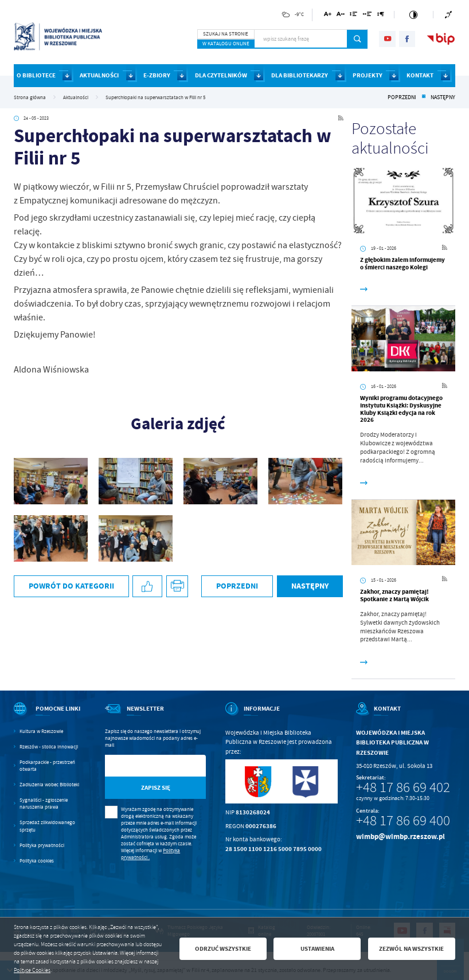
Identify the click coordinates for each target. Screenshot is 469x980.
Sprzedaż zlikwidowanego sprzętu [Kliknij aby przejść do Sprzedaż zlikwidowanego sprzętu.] (47, 826)
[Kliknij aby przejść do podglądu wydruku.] (177, 587)
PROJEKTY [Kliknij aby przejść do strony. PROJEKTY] (368, 75)
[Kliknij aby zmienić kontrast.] (414, 15)
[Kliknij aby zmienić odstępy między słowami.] (368, 16)
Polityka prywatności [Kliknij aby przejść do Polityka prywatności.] (42, 845)
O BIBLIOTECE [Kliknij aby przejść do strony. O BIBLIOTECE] (36, 75)
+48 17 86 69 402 (403, 787)
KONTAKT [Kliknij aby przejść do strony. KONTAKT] (420, 75)
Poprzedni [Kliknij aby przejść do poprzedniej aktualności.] (402, 97)
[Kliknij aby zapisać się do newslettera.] (155, 788)
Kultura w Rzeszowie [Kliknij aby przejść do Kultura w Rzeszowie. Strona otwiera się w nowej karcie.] (41, 731)
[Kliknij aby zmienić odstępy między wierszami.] (353, 16)
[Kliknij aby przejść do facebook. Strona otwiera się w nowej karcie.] (407, 39)
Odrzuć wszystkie (223, 949)
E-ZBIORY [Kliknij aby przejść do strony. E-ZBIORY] (157, 75)
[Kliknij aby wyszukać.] (357, 39)
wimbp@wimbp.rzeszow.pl (400, 836)
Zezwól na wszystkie (411, 949)
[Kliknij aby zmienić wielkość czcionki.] (328, 16)
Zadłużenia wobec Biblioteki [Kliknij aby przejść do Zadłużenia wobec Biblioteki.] (49, 785)
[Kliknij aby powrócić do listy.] (424, 97)
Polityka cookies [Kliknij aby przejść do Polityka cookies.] (37, 861)
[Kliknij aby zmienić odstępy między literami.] (341, 16)
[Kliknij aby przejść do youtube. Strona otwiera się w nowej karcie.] (387, 39)
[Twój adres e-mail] (141, 766)
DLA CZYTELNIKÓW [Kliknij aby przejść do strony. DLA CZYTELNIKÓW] (221, 75)
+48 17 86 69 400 (403, 821)
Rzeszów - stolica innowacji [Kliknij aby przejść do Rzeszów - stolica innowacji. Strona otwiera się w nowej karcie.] (49, 747)
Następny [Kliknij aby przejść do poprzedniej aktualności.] (443, 97)
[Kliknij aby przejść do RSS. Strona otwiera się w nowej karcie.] (341, 119)
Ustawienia (317, 949)
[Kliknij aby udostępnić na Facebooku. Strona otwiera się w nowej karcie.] (147, 587)
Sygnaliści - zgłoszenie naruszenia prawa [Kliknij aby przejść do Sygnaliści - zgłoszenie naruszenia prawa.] (44, 803)
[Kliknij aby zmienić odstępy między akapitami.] (381, 16)
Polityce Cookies (32, 970)
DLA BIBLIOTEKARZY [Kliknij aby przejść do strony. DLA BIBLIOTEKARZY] (300, 75)
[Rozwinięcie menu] (50, 716)
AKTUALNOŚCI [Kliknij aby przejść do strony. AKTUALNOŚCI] (99, 75)
